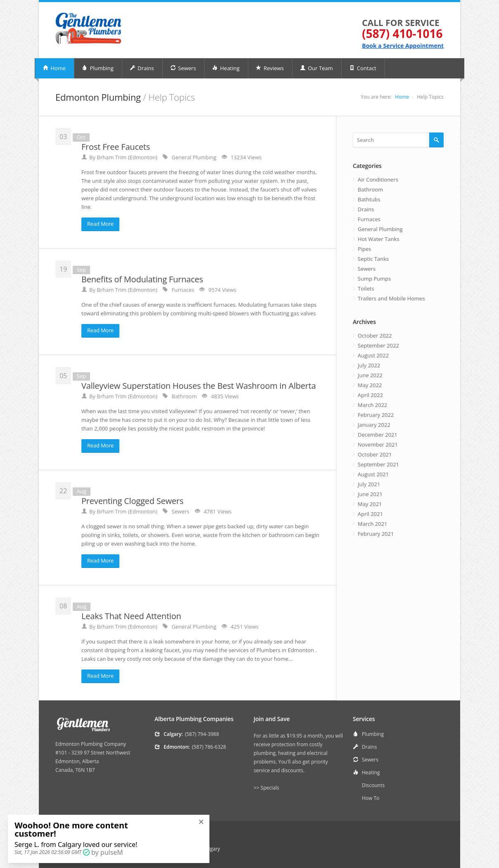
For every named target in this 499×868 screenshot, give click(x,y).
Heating (226, 68)
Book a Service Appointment (403, 46)
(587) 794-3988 (202, 734)
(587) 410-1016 (402, 33)
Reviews (270, 68)
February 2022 (376, 415)
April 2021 (370, 514)
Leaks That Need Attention (131, 616)
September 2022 (378, 345)
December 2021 (378, 435)
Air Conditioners (378, 180)
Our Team (316, 68)
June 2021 (370, 494)
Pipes (365, 249)
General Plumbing (380, 229)
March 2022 (373, 405)
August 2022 (373, 355)
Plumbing (98, 68)
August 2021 (373, 474)
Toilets (366, 289)
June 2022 (370, 375)
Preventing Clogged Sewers (132, 501)
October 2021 (375, 454)
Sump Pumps (374, 279)
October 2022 (375, 336)
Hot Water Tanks (379, 239)
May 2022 (370, 385)
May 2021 (370, 504)
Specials (270, 788)
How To (371, 798)
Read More (100, 224)
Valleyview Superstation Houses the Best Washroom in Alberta (199, 386)
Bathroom (370, 189)
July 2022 (369, 365)
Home (54, 68)
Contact (363, 68)
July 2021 (369, 484)
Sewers (183, 68)
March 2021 (373, 524)
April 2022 (370, 395)
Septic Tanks (373, 259)
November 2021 (378, 445)
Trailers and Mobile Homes (391, 298)
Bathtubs (369, 199)
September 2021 (378, 464)
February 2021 (376, 534)
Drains (142, 68)
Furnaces (369, 219)
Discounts (373, 785)
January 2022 (374, 425)
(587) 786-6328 (209, 747)
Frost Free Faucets (116, 147)
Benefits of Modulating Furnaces (142, 279)
